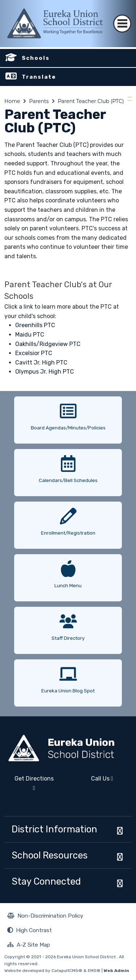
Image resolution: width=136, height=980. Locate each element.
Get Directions (29, 786)
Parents (39, 101)
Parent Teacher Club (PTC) (91, 101)
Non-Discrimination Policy (45, 917)
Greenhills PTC (35, 325)
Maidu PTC (30, 335)
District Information (54, 829)
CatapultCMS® (67, 971)
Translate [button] (39, 77)
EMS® (94, 971)
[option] (68, 417)
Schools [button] (36, 58)
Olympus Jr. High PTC (45, 372)
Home (12, 101)
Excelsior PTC (34, 353)
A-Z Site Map (29, 946)
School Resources (50, 855)
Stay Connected (46, 881)
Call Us (93, 781)
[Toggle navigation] (122, 17)
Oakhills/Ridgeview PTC (48, 344)
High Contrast (34, 930)
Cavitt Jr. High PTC (41, 363)
